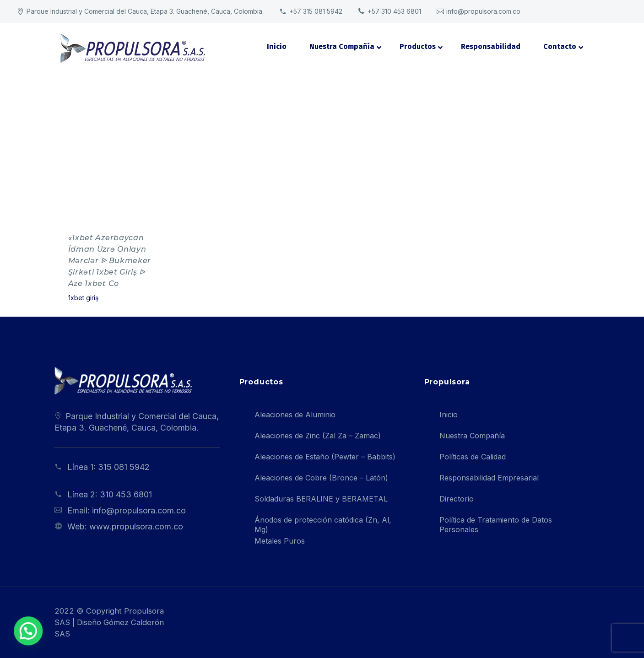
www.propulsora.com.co (136, 526)
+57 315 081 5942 (316, 11)
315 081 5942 (124, 467)
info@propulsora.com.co (483, 11)
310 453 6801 (126, 494)
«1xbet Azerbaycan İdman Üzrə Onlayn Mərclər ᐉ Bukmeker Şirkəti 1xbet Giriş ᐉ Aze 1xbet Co (110, 261)
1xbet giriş (83, 298)
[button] (17, 635)
